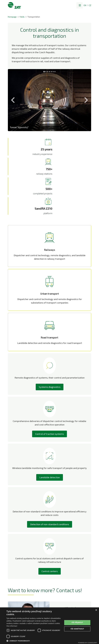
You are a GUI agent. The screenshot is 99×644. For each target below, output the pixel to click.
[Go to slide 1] (44, 72)
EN (85, 5)
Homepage (12, 17)
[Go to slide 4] (49, 72)
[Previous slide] (13, 100)
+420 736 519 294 (70, 563)
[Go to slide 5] (51, 72)
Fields (22, 17)
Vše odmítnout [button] (77, 629)
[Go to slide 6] (53, 72)
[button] (80, 5)
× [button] (96, 610)
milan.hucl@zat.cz (70, 559)
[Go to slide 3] (48, 72)
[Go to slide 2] (46, 72)
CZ (90, 5)
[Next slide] (86, 100)
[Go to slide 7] (55, 72)
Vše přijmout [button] (77, 622)
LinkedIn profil (70, 570)
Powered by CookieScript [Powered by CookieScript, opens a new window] (88, 643)
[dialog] (49, 626)
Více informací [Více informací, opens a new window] (12, 626)
